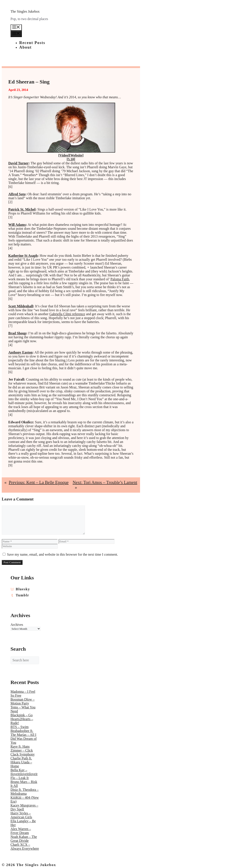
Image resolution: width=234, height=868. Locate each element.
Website (76, 155)
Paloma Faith (120, 279)
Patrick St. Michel (22, 209)
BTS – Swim (20, 727)
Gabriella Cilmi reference (67, 314)
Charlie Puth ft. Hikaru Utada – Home (21, 762)
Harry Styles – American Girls (21, 815)
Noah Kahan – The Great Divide (24, 839)
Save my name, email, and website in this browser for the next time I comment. (62, 554)
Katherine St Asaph (23, 256)
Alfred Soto (17, 194)
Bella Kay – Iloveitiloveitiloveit (24, 772)
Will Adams (17, 225)
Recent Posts (32, 43)
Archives (17, 625)
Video (64, 155)
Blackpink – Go (22, 715)
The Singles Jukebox (25, 11)
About (25, 47)
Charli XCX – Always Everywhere (25, 847)
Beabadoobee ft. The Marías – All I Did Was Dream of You (24, 737)
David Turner (18, 163)
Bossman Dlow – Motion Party (23, 701)
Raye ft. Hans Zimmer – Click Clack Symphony (23, 750)
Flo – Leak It (20, 778)
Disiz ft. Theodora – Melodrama (25, 792)
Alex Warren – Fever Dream (21, 831)
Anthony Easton (20, 352)
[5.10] (71, 159)
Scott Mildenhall (21, 306)
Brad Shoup (17, 333)
